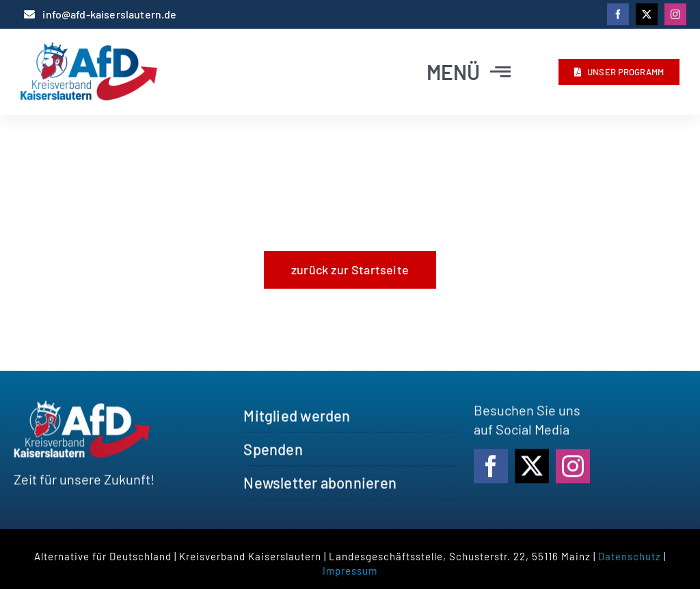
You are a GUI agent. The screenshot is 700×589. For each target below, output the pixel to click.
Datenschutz (630, 556)
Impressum (350, 571)
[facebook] (618, 14)
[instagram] (675, 14)
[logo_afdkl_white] (82, 410)
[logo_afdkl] (89, 49)
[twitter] (647, 14)
